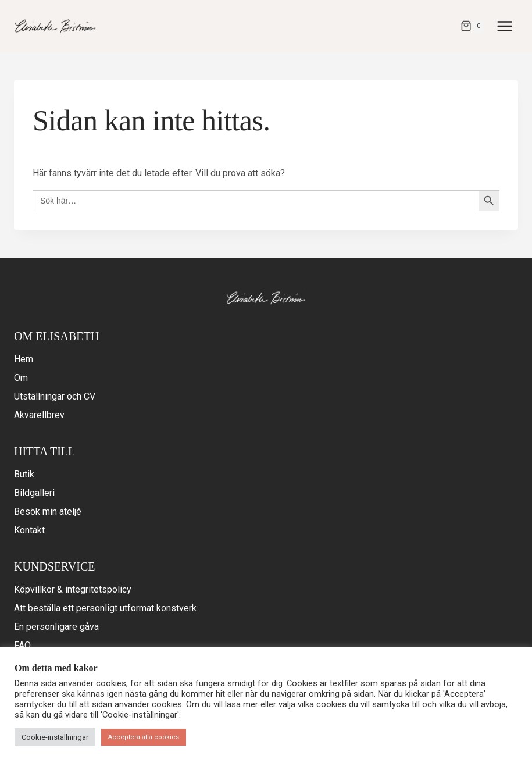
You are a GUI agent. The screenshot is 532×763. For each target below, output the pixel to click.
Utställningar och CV (55, 396)
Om (21, 378)
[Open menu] (504, 26)
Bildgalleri (34, 493)
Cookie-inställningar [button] (55, 737)
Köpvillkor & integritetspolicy (73, 589)
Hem (24, 359)
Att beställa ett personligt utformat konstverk (105, 608)
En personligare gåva (56, 627)
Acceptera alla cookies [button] (144, 737)
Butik (24, 474)
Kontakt (29, 530)
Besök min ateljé (48, 511)
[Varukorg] (473, 26)
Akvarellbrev (39, 415)
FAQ (22, 645)
